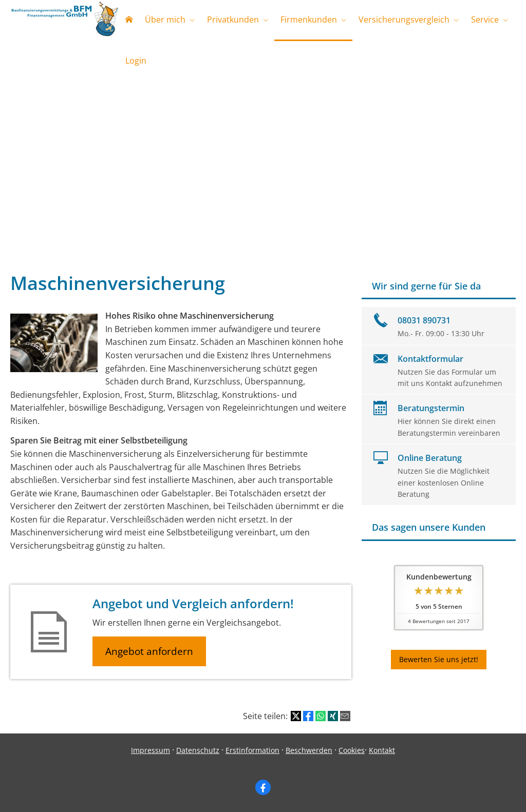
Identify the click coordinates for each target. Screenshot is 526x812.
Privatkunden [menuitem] (233, 20)
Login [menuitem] (136, 61)
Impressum (151, 750)
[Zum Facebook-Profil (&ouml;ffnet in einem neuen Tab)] (263, 787)
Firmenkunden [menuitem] (309, 20)
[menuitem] (129, 21)
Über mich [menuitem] (165, 20)
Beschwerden (309, 750)
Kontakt (382, 750)
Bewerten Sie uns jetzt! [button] (439, 659)
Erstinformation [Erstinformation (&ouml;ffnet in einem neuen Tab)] (252, 750)
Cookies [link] (352, 750)
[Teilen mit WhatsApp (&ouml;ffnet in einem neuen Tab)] (321, 716)
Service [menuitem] (485, 20)
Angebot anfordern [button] (149, 651)
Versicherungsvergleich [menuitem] (404, 20)
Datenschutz (198, 750)
